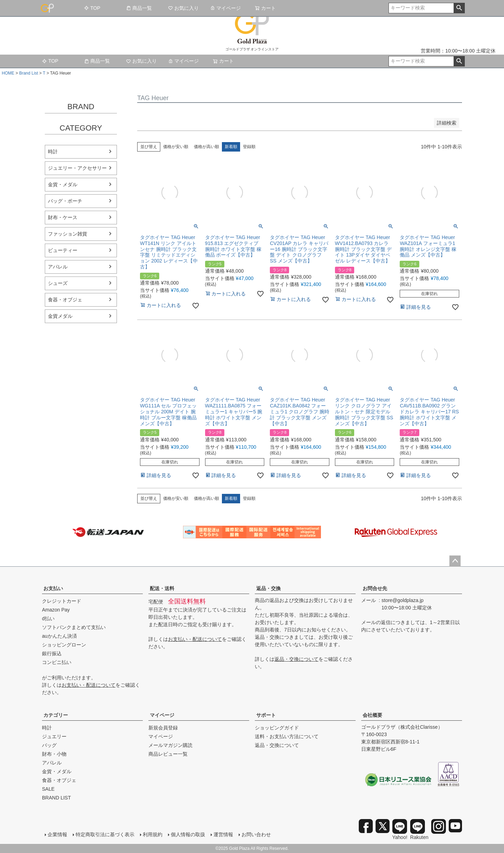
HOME (8, 73)
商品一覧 (139, 8)
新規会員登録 (163, 728)
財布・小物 (54, 754)
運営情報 (223, 834)
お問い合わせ (256, 834)
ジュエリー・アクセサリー (77, 168)
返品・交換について (296, 659)
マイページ (225, 8)
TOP (92, 8)
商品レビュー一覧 (168, 754)
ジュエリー (54, 736)
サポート (266, 715)
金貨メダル (60, 316)
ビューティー (63, 250)
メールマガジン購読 (170, 745)
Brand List (29, 73)
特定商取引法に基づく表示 (105, 834)
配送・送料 (162, 588)
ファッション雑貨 (68, 234)
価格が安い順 (176, 147)
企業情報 (57, 834)
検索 (459, 8)
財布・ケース (63, 217)
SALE (48, 789)
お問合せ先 (375, 588)
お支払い (53, 588)
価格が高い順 (206, 147)
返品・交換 (268, 588)
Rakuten (419, 830)
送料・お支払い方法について (287, 736)
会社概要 (372, 715)
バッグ (49, 745)
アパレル (58, 267)
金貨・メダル (63, 184)
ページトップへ (455, 561)
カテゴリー (56, 715)
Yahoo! (400, 830)
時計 (53, 152)
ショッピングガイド (277, 728)
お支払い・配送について (89, 685)
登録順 (249, 147)
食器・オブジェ (65, 300)
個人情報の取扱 (188, 834)
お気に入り (183, 8)
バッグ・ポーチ (65, 201)
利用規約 (153, 834)
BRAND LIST (56, 798)
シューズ (58, 283)
